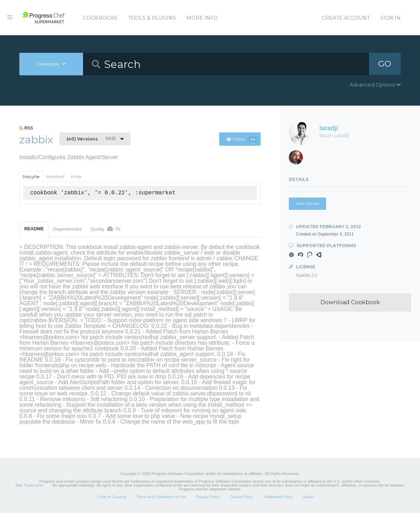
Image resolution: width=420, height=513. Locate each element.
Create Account (346, 18)
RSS (26, 128)
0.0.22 (91, 139)
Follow (241, 139)
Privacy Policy (208, 497)
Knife (76, 177)
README (34, 229)
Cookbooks (100, 18)
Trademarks (33, 485)
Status (308, 497)
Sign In (390, 18)
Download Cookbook (350, 302)
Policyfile (31, 177)
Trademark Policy (278, 497)
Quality (105, 229)
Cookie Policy (241, 497)
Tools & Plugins (152, 18)
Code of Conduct (112, 497)
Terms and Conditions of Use (161, 497)
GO (385, 64)
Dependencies (67, 229)
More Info (202, 18)
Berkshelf (55, 177)
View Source (307, 204)
